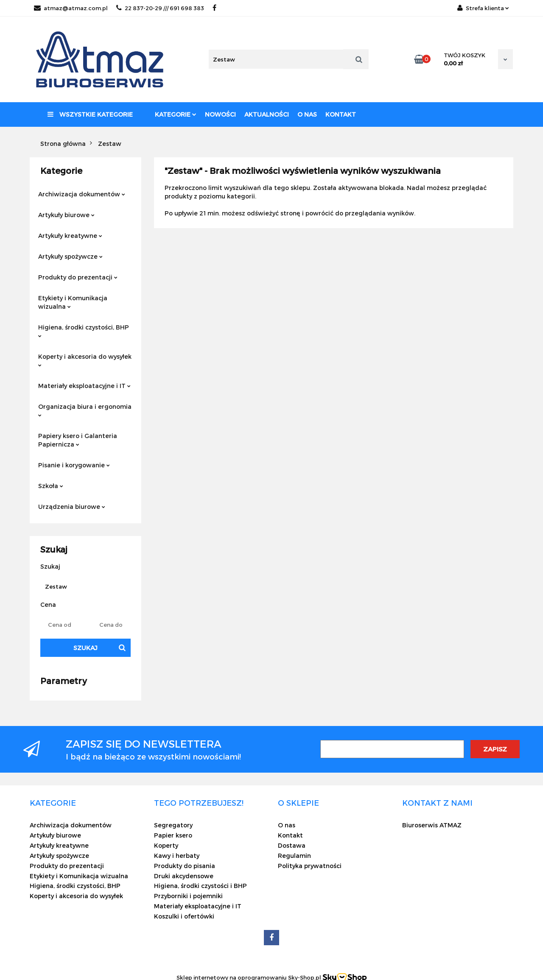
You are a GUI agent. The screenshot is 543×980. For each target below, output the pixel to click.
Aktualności (267, 114)
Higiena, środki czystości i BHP (200, 886)
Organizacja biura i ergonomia (85, 410)
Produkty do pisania (185, 866)
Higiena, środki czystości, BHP (84, 331)
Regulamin (294, 856)
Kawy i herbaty (177, 856)
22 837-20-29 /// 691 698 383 (160, 8)
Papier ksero (173, 835)
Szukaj (85, 648)
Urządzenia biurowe (72, 507)
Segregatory (173, 825)
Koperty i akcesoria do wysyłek (85, 360)
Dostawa (292, 845)
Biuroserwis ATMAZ (432, 825)
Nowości (220, 114)
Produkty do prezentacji (78, 277)
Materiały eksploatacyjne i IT (84, 386)
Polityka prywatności (310, 866)
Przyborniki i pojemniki (188, 896)
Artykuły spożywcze (70, 256)
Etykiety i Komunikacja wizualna (73, 302)
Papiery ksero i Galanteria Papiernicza (78, 440)
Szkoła (51, 486)
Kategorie (176, 114)
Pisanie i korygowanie (74, 465)
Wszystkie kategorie (90, 114)
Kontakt (341, 114)
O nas (307, 114)
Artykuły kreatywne (70, 236)
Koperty (166, 845)
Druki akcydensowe (184, 876)
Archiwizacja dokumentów (82, 194)
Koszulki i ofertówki (184, 916)
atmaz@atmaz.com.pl (71, 8)
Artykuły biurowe (66, 215)
